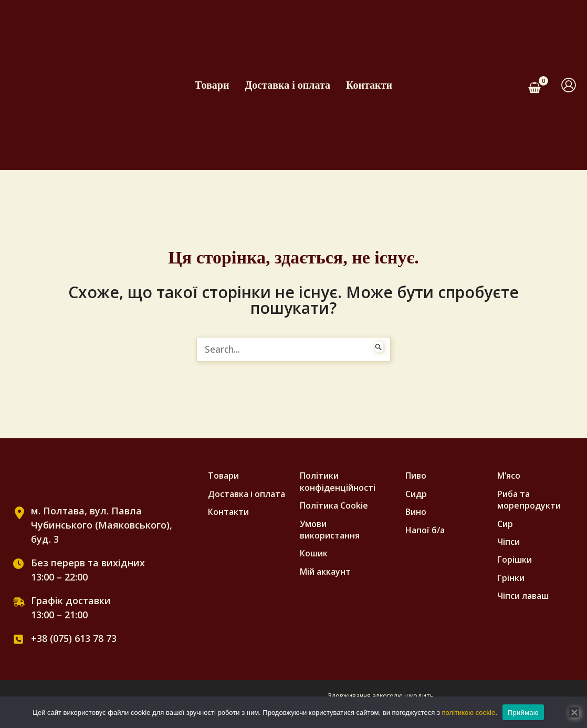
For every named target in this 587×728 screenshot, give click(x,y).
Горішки (515, 560)
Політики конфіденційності (338, 482)
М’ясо (509, 476)
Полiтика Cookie (334, 506)
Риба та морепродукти (529, 500)
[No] (574, 712)
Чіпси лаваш (523, 596)
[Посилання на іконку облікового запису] (569, 85)
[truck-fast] (19, 603)
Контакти (369, 85)
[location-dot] (19, 513)
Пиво (416, 476)
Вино (416, 512)
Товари (212, 85)
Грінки (511, 578)
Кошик (314, 554)
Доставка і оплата (287, 85)
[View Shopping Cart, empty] (539, 85)
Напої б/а (425, 531)
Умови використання (330, 530)
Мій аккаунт (325, 572)
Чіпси (509, 542)
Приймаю (523, 713)
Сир (505, 524)
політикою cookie (469, 713)
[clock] (18, 564)
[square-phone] (18, 640)
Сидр (416, 494)
